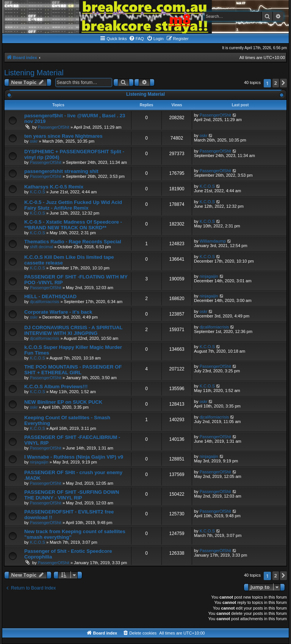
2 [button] (276, 83)
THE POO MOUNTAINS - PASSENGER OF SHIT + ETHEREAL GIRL (73, 370)
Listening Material (34, 73)
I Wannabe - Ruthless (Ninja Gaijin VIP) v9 (74, 457)
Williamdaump (213, 241)
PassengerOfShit (54, 127)
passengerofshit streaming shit (61, 171)
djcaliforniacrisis (45, 302)
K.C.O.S (38, 192)
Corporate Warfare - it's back (58, 312)
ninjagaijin (209, 276)
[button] (283, 83)
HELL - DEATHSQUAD (50, 296)
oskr (34, 141)
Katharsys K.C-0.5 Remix (54, 187)
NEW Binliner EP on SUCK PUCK (63, 402)
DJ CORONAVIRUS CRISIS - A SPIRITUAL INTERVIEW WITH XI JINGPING (73, 330)
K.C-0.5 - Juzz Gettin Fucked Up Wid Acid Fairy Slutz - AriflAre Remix (73, 205)
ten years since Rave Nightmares (63, 136)
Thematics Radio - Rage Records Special (73, 242)
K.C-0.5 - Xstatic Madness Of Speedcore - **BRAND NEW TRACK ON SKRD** (73, 225)
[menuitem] (136, 39)
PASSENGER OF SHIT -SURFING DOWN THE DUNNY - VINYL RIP (72, 495)
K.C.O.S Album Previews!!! (56, 387)
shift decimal (41, 247)
